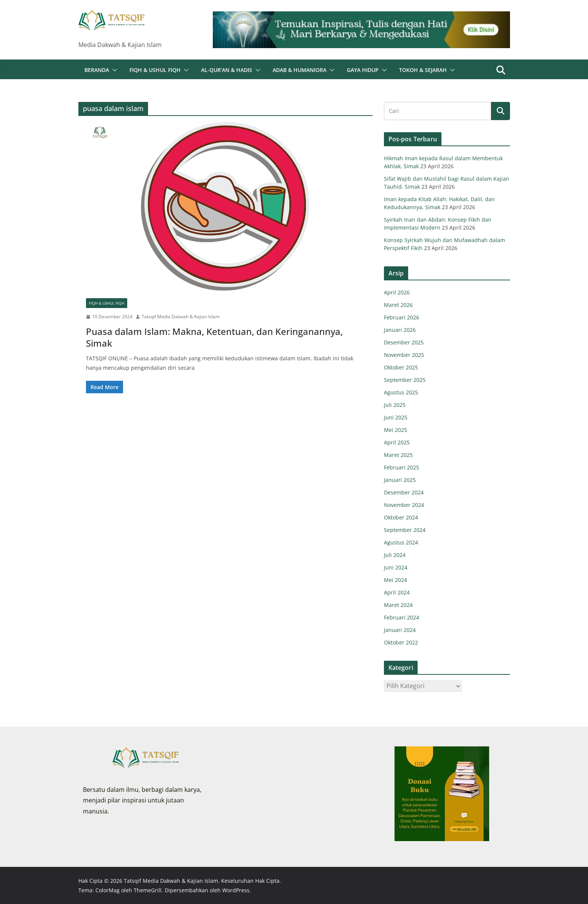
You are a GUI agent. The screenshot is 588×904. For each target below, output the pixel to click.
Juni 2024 (396, 567)
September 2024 (405, 530)
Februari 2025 (402, 467)
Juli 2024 (395, 555)
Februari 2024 (402, 617)
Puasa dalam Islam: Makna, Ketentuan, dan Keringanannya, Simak (214, 337)
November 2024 (404, 505)
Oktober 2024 (401, 517)
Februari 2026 (402, 317)
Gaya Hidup (363, 70)
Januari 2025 (400, 480)
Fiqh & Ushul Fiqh (155, 70)
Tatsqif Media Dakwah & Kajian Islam (181, 317)
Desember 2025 (404, 342)
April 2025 (397, 442)
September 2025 (405, 380)
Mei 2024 (395, 580)
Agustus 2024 (401, 542)
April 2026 (397, 292)
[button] (113, 70)
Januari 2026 (400, 330)
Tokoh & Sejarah (423, 70)
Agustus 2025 (401, 392)
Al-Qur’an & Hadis (227, 70)
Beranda (97, 70)
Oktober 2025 (401, 367)
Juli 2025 (395, 405)
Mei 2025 (395, 430)
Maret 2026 (398, 305)
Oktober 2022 (401, 642)
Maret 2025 (398, 455)
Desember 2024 (404, 492)
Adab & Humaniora (299, 70)
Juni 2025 (396, 417)
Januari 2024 (400, 630)
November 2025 (404, 355)
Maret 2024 (398, 605)
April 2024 (397, 592)
